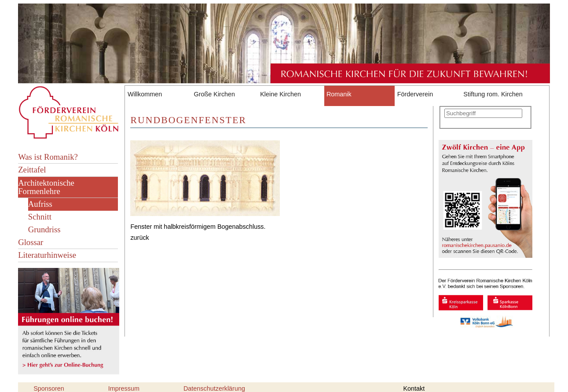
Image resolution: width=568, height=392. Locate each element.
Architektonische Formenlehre (46, 187)
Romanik (339, 94)
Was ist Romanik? (48, 157)
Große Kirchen (215, 94)
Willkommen (145, 94)
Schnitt (40, 217)
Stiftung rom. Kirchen (493, 94)
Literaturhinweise (47, 255)
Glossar (31, 242)
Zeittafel (32, 170)
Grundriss (44, 229)
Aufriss (40, 204)
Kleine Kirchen (280, 94)
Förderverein (415, 94)
